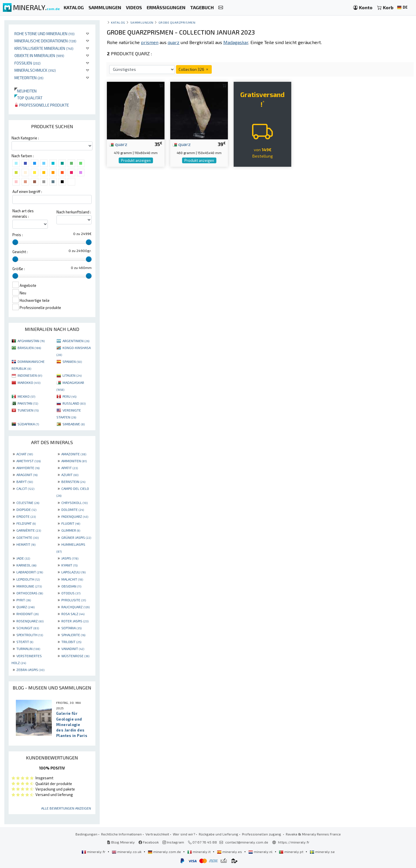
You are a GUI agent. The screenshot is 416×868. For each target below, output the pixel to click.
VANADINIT (73, 649)
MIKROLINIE (29, 586)
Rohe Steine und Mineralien (45, 34)
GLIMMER (71, 530)
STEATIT (25, 642)
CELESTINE (28, 503)
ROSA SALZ (73, 614)
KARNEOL (26, 565)
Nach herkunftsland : (74, 212)
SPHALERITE (73, 635)
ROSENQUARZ (30, 621)
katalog (118, 22)
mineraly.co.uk (127, 852)
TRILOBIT (71, 642)
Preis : (18, 235)
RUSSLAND (74, 403)
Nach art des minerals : (23, 214)
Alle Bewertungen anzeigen (66, 808)
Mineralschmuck (35, 70)
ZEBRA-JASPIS (30, 670)
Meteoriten (29, 78)
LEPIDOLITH (28, 579)
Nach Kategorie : (25, 138)
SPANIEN (72, 361)
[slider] (15, 242)
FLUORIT (71, 523)
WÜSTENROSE (75, 656)
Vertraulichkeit (157, 834)
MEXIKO (26, 396)
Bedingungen (86, 834)
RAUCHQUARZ (75, 607)
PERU (69, 396)
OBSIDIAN (71, 586)
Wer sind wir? (184, 834)
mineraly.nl (261, 852)
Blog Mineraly (121, 842)
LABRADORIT (30, 572)
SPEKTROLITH (30, 635)
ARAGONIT (27, 475)
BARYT (25, 482)
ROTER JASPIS (75, 621)
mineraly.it (199, 852)
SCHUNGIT (28, 628)
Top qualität (28, 98)
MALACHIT (72, 579)
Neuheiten (25, 91)
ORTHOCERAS (30, 593)
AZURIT (70, 475)
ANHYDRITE (28, 468)
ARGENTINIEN (76, 341)
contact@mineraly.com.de (247, 842)
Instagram (173, 842)
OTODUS (71, 593)
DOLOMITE (73, 509)
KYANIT (69, 565)
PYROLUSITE (74, 600)
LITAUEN (72, 375)
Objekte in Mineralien (39, 55)
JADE (23, 558)
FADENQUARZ (75, 516)
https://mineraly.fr (294, 842)
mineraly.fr (94, 852)
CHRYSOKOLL (74, 503)
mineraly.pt (292, 852)
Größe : (19, 269)
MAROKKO (29, 382)
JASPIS (70, 558)
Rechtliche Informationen (121, 834)
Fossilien (28, 63)
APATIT (70, 468)
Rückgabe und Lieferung (219, 834)
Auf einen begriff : (27, 192)
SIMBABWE (74, 424)
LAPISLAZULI (73, 572)
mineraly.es (230, 852)
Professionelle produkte (42, 105)
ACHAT (25, 454)
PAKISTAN (28, 403)
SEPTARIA (71, 628)
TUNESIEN (28, 410)
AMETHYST (29, 461)
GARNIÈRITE (29, 530)
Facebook (149, 842)
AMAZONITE (74, 454)
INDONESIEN (30, 375)
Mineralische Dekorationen (45, 41)
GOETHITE (28, 537)
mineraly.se (322, 852)
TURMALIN (28, 649)
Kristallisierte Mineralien (44, 48)
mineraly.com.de (165, 852)
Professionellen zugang (262, 834)
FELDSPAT (26, 523)
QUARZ (25, 607)
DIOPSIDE (26, 509)
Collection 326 (194, 69)
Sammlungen (142, 22)
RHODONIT (28, 614)
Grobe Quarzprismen (177, 22)
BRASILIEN (29, 348)
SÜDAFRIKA (28, 424)
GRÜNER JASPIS (76, 537)
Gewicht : (20, 252)
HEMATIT (26, 544)
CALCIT (25, 488)
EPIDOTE (26, 516)
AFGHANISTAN (31, 341)
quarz (118, 144)
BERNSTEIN (73, 482)
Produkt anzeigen (136, 160)
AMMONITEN (74, 461)
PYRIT (24, 600)
